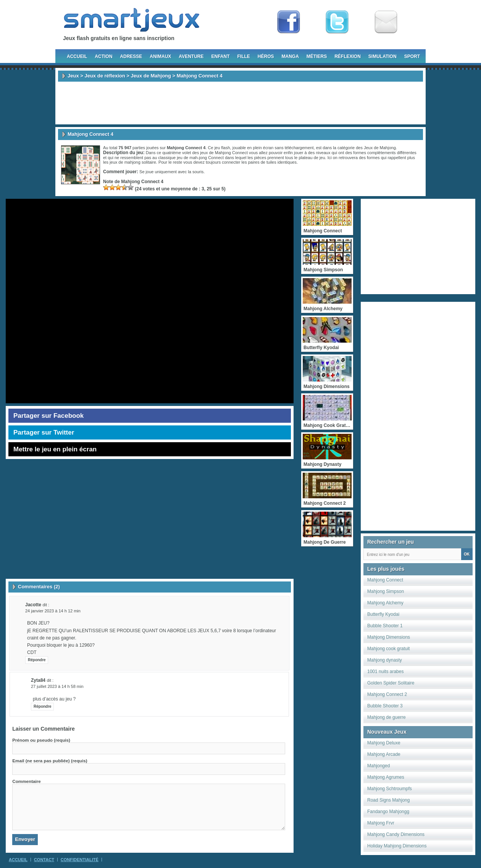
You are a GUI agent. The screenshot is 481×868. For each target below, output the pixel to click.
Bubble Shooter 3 (385, 706)
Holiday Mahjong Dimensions (397, 846)
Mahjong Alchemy (385, 603)
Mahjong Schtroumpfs (390, 789)
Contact (44, 860)
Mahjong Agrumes (386, 777)
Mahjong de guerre (387, 717)
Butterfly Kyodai (383, 614)
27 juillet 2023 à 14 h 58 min (57, 686)
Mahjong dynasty (385, 660)
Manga (290, 56)
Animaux (160, 56)
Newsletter (386, 22)
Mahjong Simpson (386, 591)
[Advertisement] (240, 103)
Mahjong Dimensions (389, 637)
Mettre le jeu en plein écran (55, 449)
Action (103, 56)
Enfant (220, 56)
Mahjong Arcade (384, 754)
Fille (243, 56)
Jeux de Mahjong (151, 76)
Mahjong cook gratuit (388, 649)
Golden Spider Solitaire (391, 683)
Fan (289, 22)
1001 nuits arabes (385, 672)
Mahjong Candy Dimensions (396, 834)
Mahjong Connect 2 (387, 694)
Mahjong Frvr (381, 823)
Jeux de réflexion (105, 76)
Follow (337, 22)
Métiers (317, 56)
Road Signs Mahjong (388, 800)
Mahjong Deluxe (384, 743)
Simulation (383, 56)
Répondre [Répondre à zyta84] (43, 706)
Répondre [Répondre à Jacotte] (37, 660)
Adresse (131, 56)
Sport (412, 56)
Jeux (73, 76)
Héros (266, 56)
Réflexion (348, 56)
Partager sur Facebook (48, 416)
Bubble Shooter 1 (385, 626)
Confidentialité (80, 860)
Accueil (77, 56)
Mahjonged (379, 766)
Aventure (191, 56)
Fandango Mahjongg (388, 812)
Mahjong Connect (385, 580)
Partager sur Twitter (44, 432)
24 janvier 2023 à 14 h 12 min (53, 611)
